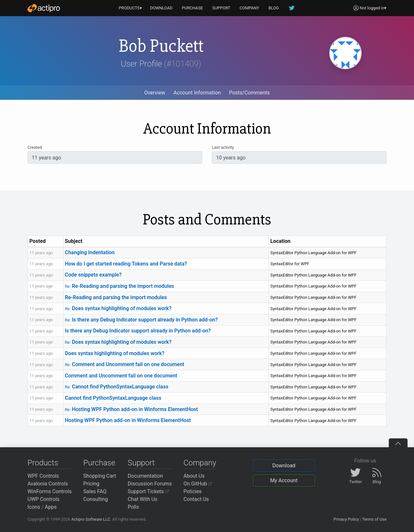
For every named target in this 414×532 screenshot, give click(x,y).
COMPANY (250, 8)
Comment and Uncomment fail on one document (124, 364)
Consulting (96, 499)
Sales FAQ (95, 491)
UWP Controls (44, 499)
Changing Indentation (90, 252)
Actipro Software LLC (91, 519)
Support (141, 463)
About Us (194, 476)
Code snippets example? (93, 275)
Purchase (99, 463)
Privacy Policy (346, 519)
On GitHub (198, 484)
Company (200, 463)
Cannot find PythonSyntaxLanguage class (116, 387)
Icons (34, 507)
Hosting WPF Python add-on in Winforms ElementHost (131, 409)
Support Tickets (148, 491)
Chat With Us (143, 499)
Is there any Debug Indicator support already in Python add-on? (141, 320)
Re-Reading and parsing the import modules (119, 286)
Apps (51, 507)
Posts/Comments (249, 93)
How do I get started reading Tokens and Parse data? (126, 264)
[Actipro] (44, 8)
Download (284, 466)
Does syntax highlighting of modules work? (118, 308)
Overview (155, 93)
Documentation (145, 476)
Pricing (92, 484)
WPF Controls (43, 476)
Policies (192, 491)
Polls (133, 507)
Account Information (197, 93)
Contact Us (196, 499)
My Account (284, 480)
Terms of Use (374, 519)
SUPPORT (221, 8)
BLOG (274, 8)
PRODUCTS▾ (130, 8)
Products (43, 463)
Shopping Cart (100, 476)
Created (35, 147)
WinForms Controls (50, 491)
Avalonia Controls (48, 484)
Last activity (223, 147)
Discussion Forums (150, 484)
